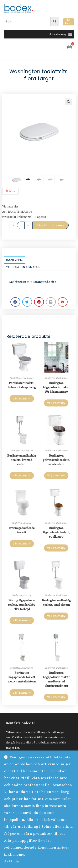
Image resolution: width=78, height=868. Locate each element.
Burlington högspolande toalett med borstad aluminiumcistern (56, 679)
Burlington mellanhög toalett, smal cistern (56, 602)
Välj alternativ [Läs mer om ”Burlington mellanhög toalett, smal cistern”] (56, 616)
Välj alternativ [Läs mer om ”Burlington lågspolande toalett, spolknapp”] (56, 548)
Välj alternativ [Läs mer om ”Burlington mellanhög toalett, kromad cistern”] (22, 476)
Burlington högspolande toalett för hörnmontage (56, 387)
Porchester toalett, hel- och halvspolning (22, 385)
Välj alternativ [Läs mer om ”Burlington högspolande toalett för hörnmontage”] (56, 403)
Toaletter (15, 378)
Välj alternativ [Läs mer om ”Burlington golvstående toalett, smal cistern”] (56, 476)
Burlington (62, 378)
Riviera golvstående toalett (22, 530)
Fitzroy (27, 595)
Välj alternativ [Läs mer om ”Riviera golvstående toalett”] (22, 544)
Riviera (27, 523)
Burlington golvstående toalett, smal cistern (56, 460)
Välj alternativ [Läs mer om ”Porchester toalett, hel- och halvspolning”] (22, 399)
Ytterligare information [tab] (23, 267)
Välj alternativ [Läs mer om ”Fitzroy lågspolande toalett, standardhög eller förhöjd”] (22, 620)
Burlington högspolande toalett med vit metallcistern (22, 677)
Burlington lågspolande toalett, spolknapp (56, 532)
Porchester (27, 378)
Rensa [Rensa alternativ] (12, 191)
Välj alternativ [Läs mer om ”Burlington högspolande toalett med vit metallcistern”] (22, 693)
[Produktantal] (21, 225)
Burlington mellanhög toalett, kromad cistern (22, 460)
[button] (58, 34)
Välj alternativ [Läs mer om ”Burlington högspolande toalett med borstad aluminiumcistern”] (56, 697)
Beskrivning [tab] (15, 260)
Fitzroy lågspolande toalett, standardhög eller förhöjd (22, 605)
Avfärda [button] (12, 861)
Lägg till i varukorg (51, 225)
